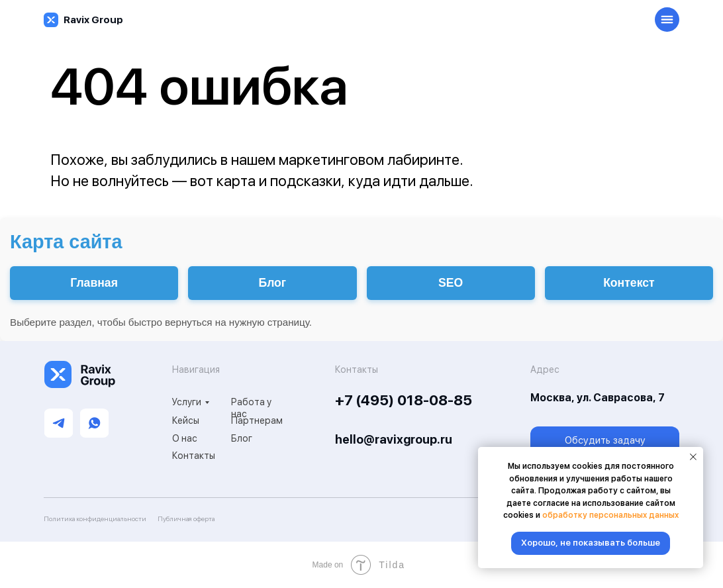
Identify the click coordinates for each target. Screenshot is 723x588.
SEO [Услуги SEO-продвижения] (451, 283)
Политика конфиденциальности (95, 518)
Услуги (187, 402)
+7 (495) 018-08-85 (404, 400)
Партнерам (257, 420)
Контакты (194, 456)
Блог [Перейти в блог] (273, 283)
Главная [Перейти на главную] (94, 283)
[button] (605, 441)
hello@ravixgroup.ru (394, 439)
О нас (185, 438)
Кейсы (186, 420)
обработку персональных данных (610, 515)
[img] (51, 20)
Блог (242, 438)
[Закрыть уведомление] (693, 457)
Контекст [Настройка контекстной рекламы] (629, 283)
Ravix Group (93, 20)
